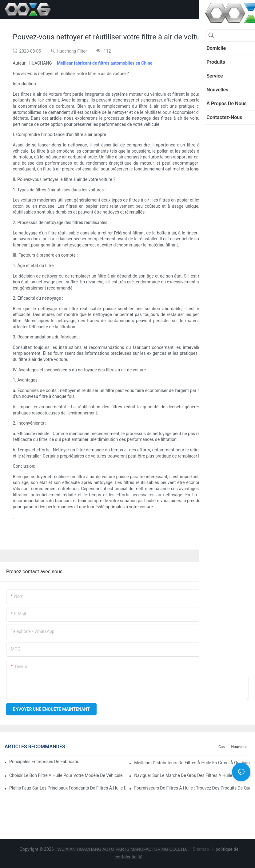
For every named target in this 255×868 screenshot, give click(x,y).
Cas (222, 747)
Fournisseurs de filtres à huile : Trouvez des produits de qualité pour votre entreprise (192, 788)
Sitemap (201, 849)
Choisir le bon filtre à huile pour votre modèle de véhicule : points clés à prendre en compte (67, 775)
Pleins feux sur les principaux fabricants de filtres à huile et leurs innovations (67, 788)
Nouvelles (239, 747)
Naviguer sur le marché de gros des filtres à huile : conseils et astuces (192, 775)
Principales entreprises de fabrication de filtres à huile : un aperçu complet (45, 762)
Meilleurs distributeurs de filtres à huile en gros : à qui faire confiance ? (192, 763)
